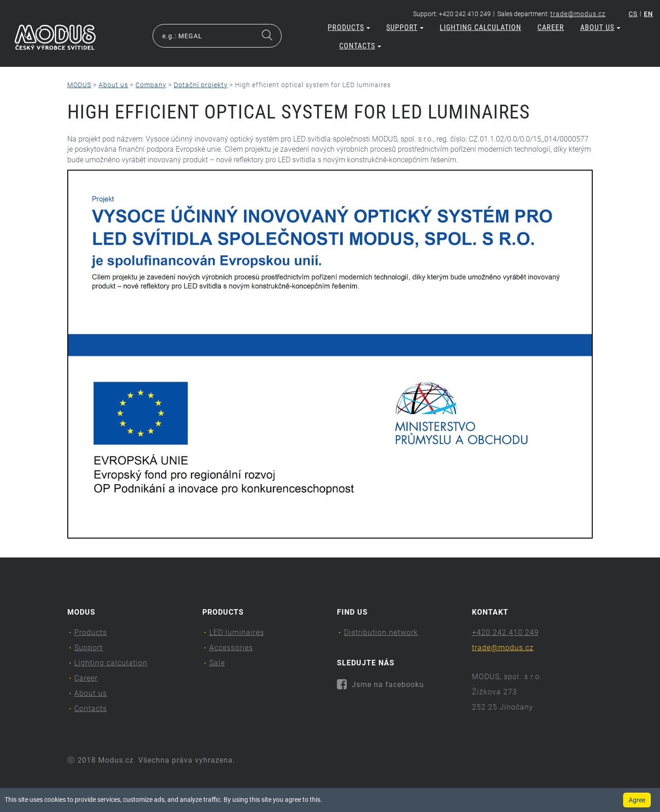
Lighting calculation (480, 27)
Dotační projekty (201, 85)
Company (151, 85)
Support (405, 27)
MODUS (79, 85)
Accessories (231, 648)
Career (551, 27)
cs (633, 14)
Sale (217, 663)
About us (600, 27)
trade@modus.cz (578, 14)
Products (349, 27)
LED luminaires (237, 632)
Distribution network (381, 632)
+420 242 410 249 (505, 632)
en (648, 14)
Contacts (360, 46)
